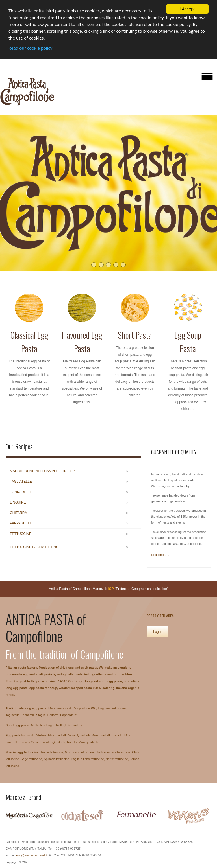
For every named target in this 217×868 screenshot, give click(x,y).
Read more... (160, 555)
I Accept (187, 9)
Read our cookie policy (30, 48)
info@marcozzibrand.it (32, 855)
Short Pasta (135, 335)
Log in (158, 632)
